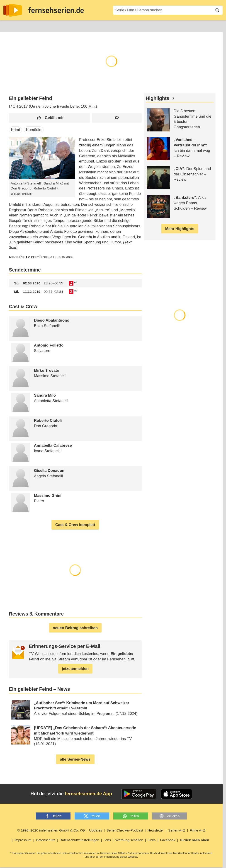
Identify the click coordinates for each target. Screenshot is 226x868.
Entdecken (29, 25)
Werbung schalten (129, 840)
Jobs (107, 840)
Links (152, 840)
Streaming (53, 25)
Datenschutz (45, 840)
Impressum (23, 840)
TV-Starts (77, 25)
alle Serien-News (75, 759)
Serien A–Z (101, 25)
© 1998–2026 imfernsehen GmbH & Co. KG (51, 830)
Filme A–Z (126, 25)
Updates (96, 830)
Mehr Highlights (180, 229)
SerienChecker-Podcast (125, 830)
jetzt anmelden (75, 669)
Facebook (168, 840)
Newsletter (156, 830)
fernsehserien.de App (88, 794)
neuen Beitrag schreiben (75, 628)
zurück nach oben (194, 840)
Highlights (158, 98)
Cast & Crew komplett (75, 525)
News (8, 25)
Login (210, 26)
